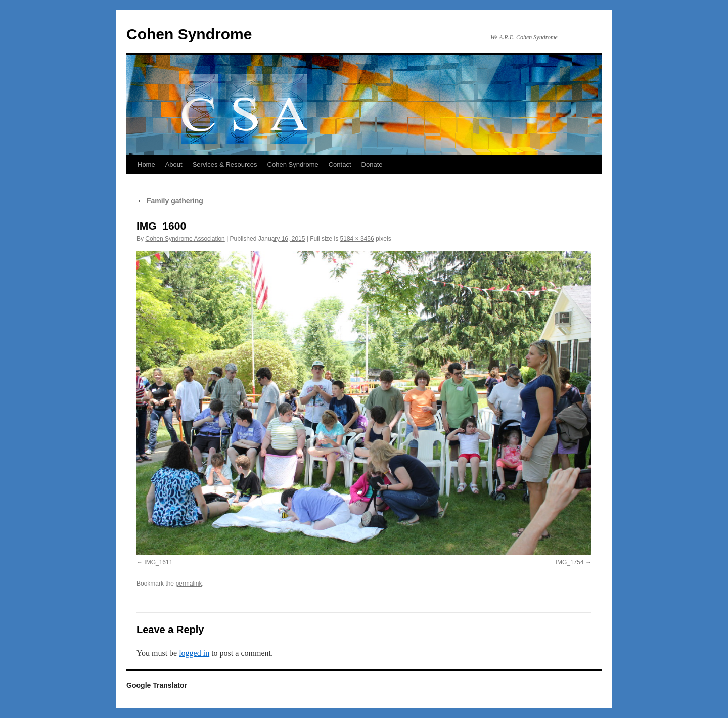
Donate (372, 165)
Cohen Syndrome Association (185, 239)
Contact (340, 165)
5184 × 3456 (357, 239)
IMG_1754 (570, 562)
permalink (189, 584)
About (174, 165)
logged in (194, 653)
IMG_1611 (158, 562)
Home (146, 165)
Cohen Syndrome (189, 34)
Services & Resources (225, 165)
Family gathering (170, 201)
